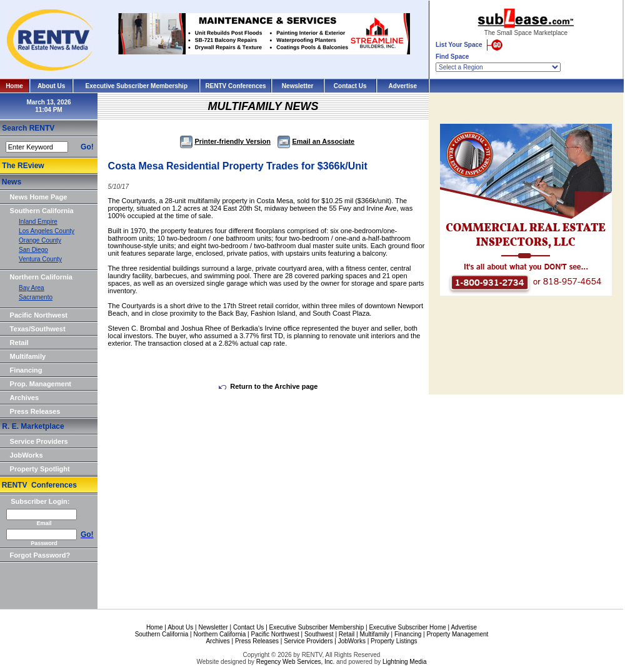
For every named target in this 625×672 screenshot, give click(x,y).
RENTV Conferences (235, 86)
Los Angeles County (47, 231)
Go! (87, 147)
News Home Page (39, 197)
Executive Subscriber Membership (137, 86)
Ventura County (40, 259)
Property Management (457, 634)
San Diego (33, 250)
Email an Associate (316, 141)
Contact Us (350, 86)
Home (14, 86)
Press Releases (35, 411)
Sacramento (36, 297)
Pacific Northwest (39, 315)
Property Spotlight (40, 469)
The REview (23, 166)
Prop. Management (41, 384)
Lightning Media (405, 662)
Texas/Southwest (38, 329)
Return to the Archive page (268, 386)
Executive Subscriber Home (407, 627)
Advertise (403, 86)
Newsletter (298, 86)
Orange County (40, 240)
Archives (24, 398)
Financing (26, 370)
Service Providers (39, 441)
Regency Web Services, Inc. (295, 662)
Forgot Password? (40, 555)
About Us (51, 86)
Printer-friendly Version (225, 141)
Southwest (319, 634)
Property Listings (394, 641)
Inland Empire (38, 222)
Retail (19, 343)
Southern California (42, 211)
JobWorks (27, 455)
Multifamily (28, 356)
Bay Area (32, 288)
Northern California (41, 277)
